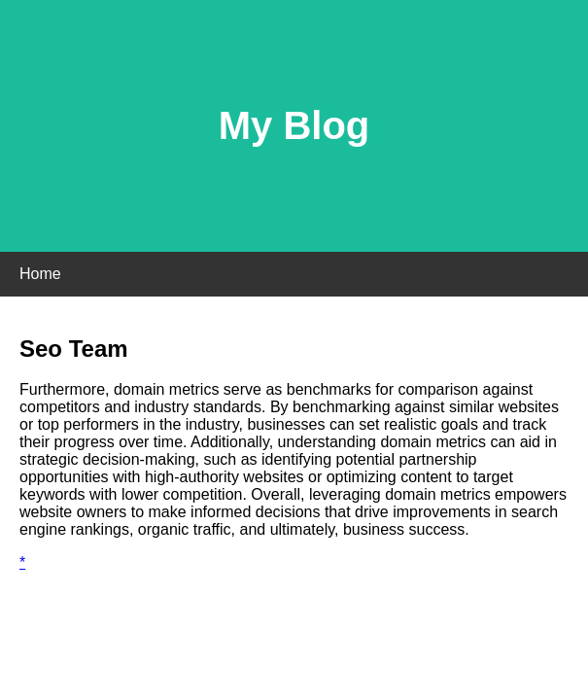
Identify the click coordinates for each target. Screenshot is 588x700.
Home (40, 274)
